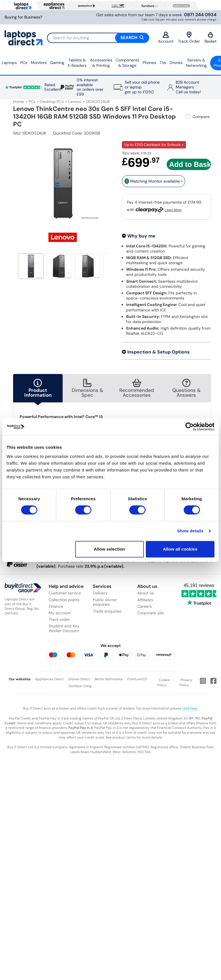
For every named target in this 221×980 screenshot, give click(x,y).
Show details (190, 531)
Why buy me (141, 236)
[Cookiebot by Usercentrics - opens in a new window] (190, 427)
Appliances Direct (49, 679)
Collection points (64, 600)
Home (19, 102)
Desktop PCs (52, 102)
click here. (190, 708)
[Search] (98, 38)
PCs (24, 63)
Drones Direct (79, 679)
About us (146, 593)
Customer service (65, 593)
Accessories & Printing (101, 63)
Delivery (100, 593)
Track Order (189, 38)
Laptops (9, 63)
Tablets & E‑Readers (77, 63)
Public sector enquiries (105, 602)
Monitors (39, 63)
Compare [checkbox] (201, 117)
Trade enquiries (107, 611)
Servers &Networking (196, 63)
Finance (56, 606)
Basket (210, 38)
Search (132, 38)
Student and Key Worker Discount (64, 628)
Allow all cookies (180, 549)
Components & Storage (127, 63)
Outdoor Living (80, 686)
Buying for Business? (23, 17)
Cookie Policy (164, 683)
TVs (163, 63)
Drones (176, 63)
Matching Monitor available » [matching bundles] (154, 181)
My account (60, 613)
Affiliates (145, 600)
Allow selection (110, 549)
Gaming (57, 63)
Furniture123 (137, 679)
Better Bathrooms (109, 679)
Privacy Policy (186, 683)
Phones (149, 63)
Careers (145, 606)
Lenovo (75, 102)
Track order (59, 619)
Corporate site (151, 613)
